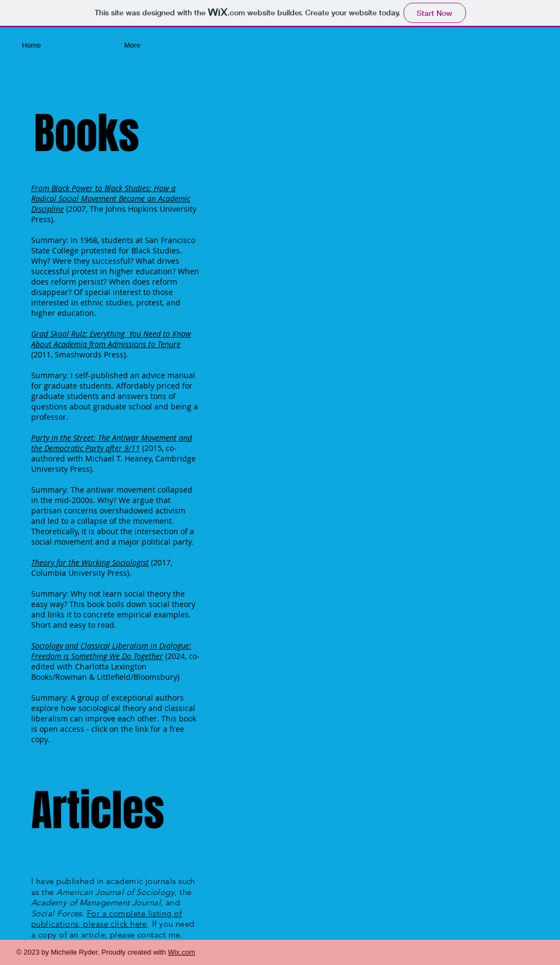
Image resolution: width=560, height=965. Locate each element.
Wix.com (182, 952)
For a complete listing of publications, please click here (106, 919)
